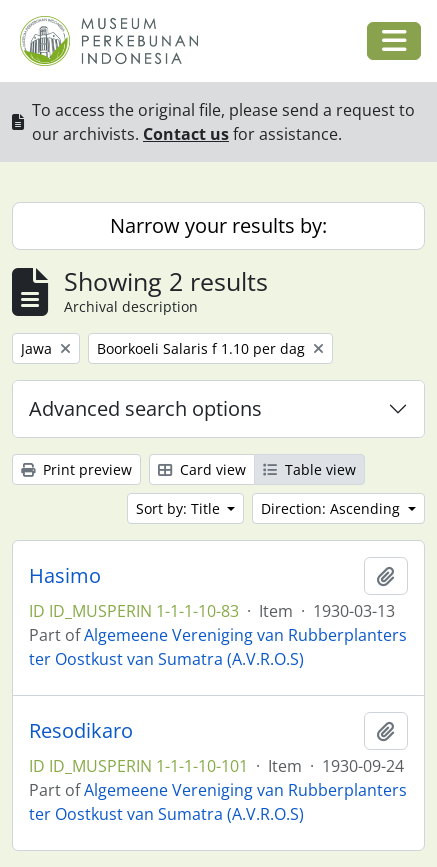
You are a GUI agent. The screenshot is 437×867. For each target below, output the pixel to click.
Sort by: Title (180, 508)
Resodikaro (81, 731)
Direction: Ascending (332, 508)
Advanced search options (145, 408)
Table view (309, 469)
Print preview (76, 469)
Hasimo (65, 576)
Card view (202, 469)
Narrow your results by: (218, 225)
